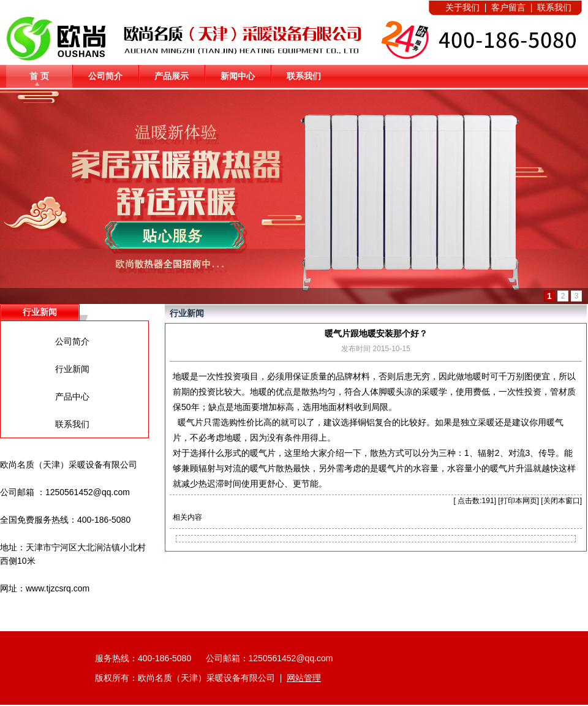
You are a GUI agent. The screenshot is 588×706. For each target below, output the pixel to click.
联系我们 (304, 76)
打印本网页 (519, 501)
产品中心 (72, 397)
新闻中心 (238, 76)
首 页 (39, 76)
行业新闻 (72, 369)
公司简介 (105, 76)
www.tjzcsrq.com (58, 588)
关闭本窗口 (562, 501)
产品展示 (171, 76)
